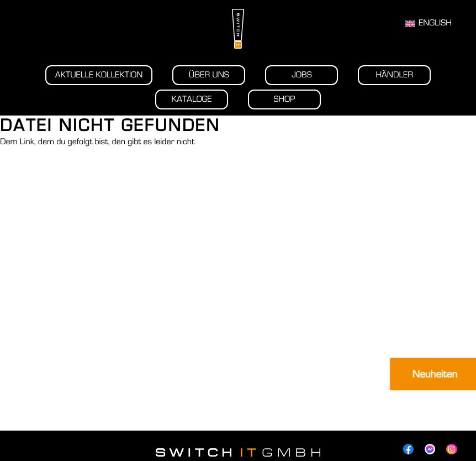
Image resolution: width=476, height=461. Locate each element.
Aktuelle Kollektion (99, 75)
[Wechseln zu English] (429, 24)
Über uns (209, 75)
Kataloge (192, 99)
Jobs (302, 75)
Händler (394, 75)
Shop (285, 99)
